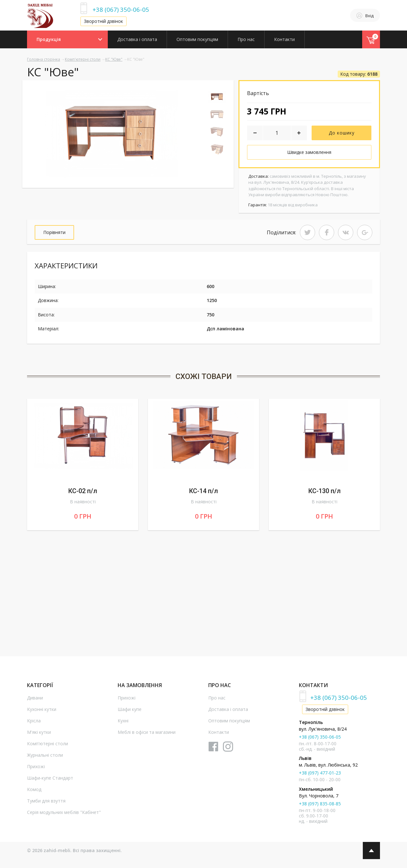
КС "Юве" (114, 59)
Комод (34, 789)
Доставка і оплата (137, 39)
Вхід (365, 16)
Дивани (35, 698)
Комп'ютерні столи (83, 59)
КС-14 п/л (203, 491)
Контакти (284, 39)
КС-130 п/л (324, 491)
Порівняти (54, 232)
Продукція (49, 39)
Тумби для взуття (46, 801)
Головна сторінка (44, 59)
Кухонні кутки (42, 709)
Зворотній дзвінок (103, 21)
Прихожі (36, 766)
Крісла (34, 721)
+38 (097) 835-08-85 (320, 804)
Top (371, 851)
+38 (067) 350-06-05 (121, 9)
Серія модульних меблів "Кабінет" (64, 812)
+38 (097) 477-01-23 (320, 773)
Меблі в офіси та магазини (147, 732)
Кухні (123, 721)
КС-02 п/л (83, 491)
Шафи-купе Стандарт (50, 778)
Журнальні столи (45, 755)
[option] (111, 133)
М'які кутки (39, 732)
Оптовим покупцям (197, 39)
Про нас (246, 39)
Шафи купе (130, 709)
